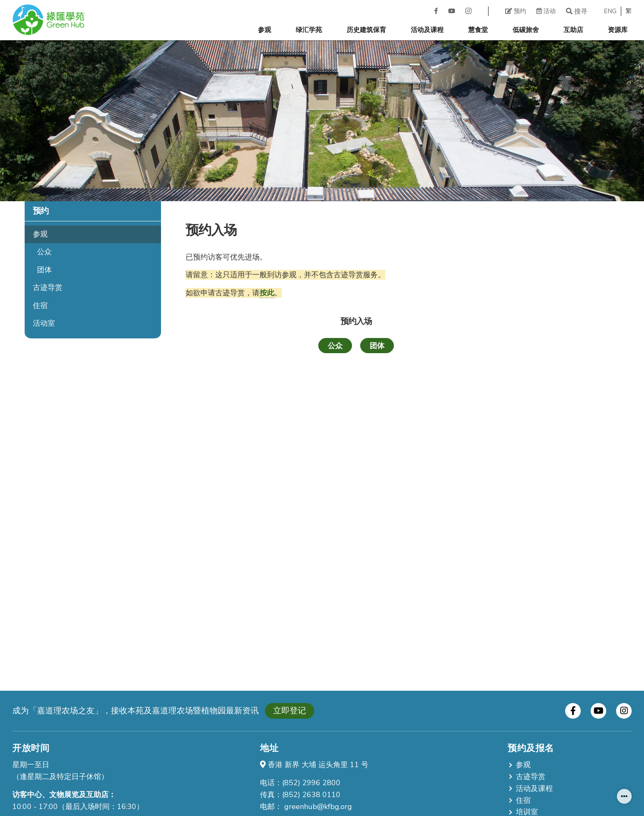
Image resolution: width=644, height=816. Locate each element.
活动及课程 (427, 30)
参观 (264, 30)
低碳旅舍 (526, 30)
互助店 (573, 30)
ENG (610, 11)
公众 (44, 252)
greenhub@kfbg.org (318, 807)
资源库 (618, 30)
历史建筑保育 (366, 30)
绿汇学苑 (309, 30)
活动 (546, 11)
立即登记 (290, 711)
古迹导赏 (48, 287)
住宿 (40, 306)
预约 (516, 11)
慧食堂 (478, 30)
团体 (44, 270)
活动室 (44, 323)
